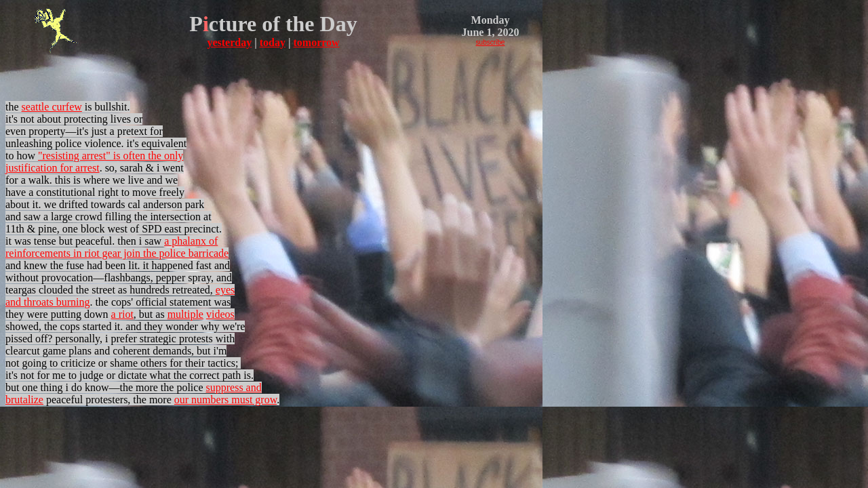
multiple (185, 314)
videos (220, 314)
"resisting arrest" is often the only (111, 156)
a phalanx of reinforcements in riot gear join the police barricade (117, 247)
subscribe (491, 42)
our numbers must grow (225, 400)
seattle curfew (52, 107)
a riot (122, 314)
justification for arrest (53, 168)
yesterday (229, 42)
